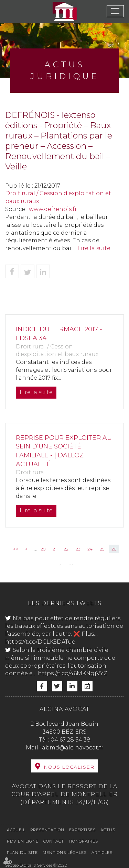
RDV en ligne (23, 841)
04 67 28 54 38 (71, 740)
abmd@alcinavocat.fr (73, 748)
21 (55, 549)
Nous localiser (69, 767)
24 (90, 549)
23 (78, 549)
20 (43, 549)
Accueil (16, 830)
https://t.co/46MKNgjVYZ (73, 673)
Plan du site (22, 853)
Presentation (47, 830)
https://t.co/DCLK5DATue (40, 642)
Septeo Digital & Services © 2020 (36, 865)
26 (114, 549)
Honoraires (83, 841)
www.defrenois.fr (53, 209)
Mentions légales (65, 853)
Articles (102, 853)
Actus (108, 830)
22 (66, 549)
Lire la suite (94, 248)
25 (102, 549)
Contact (54, 841)
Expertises (82, 830)
